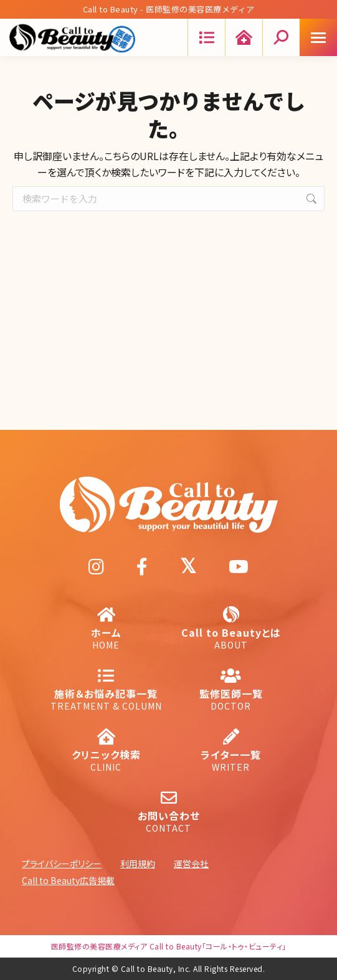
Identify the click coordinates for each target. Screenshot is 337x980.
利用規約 (138, 863)
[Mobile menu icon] (318, 37)
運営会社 (191, 863)
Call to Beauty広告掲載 (68, 880)
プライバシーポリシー (62, 863)
